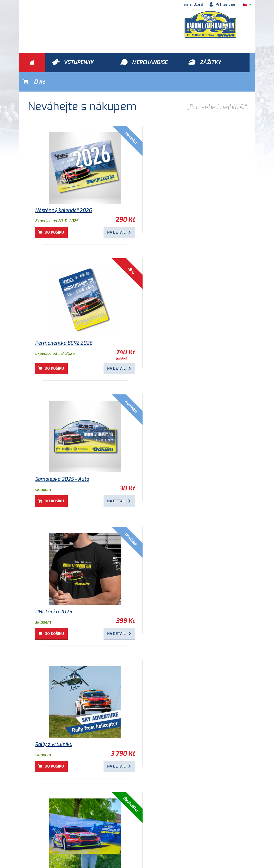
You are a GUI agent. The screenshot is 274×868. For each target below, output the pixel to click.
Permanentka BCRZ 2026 (173, 191)
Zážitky (78, 799)
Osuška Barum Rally (168, 460)
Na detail (111, 213)
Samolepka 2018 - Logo (61, 725)
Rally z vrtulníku (54, 460)
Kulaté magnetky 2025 (61, 592)
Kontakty (179, 827)
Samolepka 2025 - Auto (62, 327)
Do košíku (55, 213)
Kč (232, 63)
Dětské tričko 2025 (166, 592)
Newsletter (208, 827)
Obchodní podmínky (42, 827)
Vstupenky (191, 799)
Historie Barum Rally (141, 827)
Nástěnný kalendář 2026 (63, 191)
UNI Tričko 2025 (163, 327)
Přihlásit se (225, 4)
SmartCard (193, 4)
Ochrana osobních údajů (91, 827)
